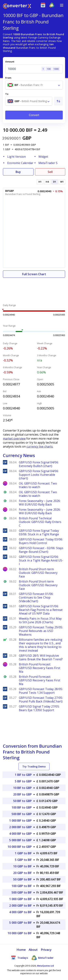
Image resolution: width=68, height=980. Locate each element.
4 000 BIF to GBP (20, 834)
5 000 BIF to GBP (20, 840)
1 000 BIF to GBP (20, 821)
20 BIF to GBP (22, 794)
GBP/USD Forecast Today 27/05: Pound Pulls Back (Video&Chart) (41, 700)
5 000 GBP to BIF (20, 923)
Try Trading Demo (34, 766)
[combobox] (34, 85)
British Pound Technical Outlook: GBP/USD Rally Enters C (40, 522)
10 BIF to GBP (22, 788)
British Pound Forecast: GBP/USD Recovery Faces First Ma (40, 668)
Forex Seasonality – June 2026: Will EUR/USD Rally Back (40, 503)
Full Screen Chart (34, 274)
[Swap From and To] (58, 101)
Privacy (46, 950)
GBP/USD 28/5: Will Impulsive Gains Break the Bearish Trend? (41, 657)
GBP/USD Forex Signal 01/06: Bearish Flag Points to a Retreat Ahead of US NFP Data (41, 610)
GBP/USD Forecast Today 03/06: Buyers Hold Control (41, 541)
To (7, 94)
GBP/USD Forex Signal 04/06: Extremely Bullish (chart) (39, 464)
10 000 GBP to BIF (20, 933)
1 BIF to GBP (23, 775)
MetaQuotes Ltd (45, 966)
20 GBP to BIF (22, 873)
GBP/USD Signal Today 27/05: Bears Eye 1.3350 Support (39, 708)
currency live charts (40, 446)
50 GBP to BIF (22, 879)
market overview (14, 439)
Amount (10, 62)
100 (49, 69)
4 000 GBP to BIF (20, 912)
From (8, 78)
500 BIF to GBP (22, 814)
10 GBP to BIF (22, 866)
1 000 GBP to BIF (20, 899)
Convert (34, 115)
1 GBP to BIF (23, 853)
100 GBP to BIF (22, 886)
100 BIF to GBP (22, 807)
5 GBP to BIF (23, 860)
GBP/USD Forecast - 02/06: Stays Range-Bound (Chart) (41, 550)
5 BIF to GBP (23, 781)
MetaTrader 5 (48, 163)
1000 (56, 69)
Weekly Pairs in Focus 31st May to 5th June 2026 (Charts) (40, 620)
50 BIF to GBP (22, 801)
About (33, 950)
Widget (43, 157)
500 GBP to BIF (22, 892)
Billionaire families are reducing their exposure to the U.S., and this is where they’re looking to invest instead (41, 645)
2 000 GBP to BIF (20, 906)
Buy (18, 172)
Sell (50, 172)
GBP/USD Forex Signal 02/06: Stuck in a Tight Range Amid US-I (41, 560)
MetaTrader (43, 958)
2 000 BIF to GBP (20, 827)
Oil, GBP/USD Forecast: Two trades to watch (38, 485)
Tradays (19, 958)
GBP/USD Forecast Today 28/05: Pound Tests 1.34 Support (41, 691)
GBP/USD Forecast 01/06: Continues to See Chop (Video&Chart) (36, 597)
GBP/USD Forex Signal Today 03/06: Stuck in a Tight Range (39, 532)
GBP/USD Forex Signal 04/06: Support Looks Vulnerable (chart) (39, 475)
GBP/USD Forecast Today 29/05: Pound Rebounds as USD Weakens (41, 631)
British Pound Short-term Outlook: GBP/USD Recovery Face (38, 573)
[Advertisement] (34, 289)
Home (21, 950)
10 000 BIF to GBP (20, 847)
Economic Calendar (20, 163)
